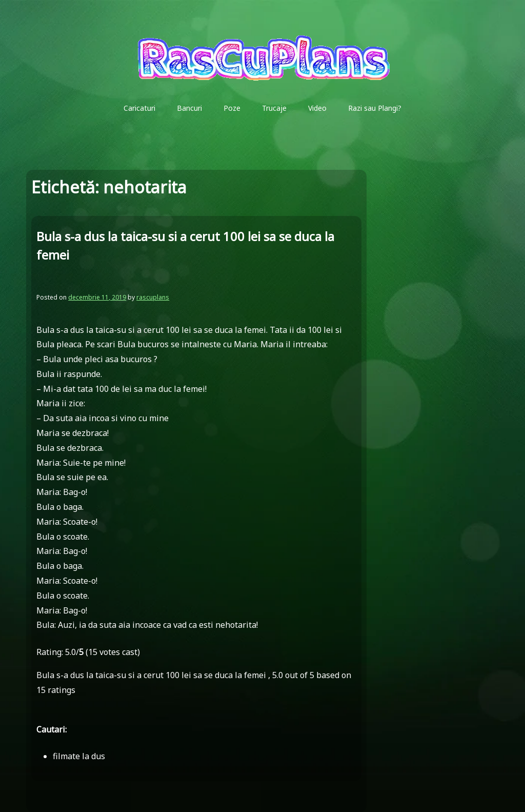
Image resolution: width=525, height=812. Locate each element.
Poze (232, 108)
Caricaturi (139, 108)
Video (317, 108)
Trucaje (274, 108)
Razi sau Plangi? (375, 108)
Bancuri (189, 108)
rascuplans (153, 297)
